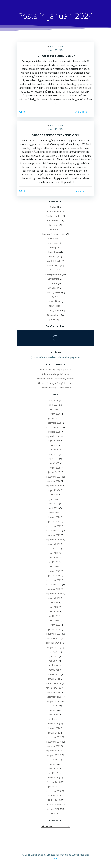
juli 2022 (54, 602)
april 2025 (54, 459)
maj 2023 (53, 558)
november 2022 (54, 584)
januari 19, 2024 (56, 129)
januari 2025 (54, 472)
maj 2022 (53, 611)
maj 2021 (53, 661)
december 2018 (54, 791)
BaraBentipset (54, 220)
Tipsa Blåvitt (54, 301)
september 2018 (53, 805)
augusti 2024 (54, 490)
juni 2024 (54, 499)
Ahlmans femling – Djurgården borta (56, 383)
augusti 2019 (53, 755)
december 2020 (54, 683)
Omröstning (53, 279)
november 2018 (53, 796)
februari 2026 (54, 414)
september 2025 (54, 436)
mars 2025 (54, 463)
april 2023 (53, 562)
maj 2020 (53, 715)
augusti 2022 (54, 598)
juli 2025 (54, 445)
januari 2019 (54, 787)
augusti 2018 (53, 809)
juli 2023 (53, 549)
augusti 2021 (53, 647)
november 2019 (54, 742)
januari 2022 (54, 629)
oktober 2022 (54, 589)
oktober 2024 (54, 481)
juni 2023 (54, 553)
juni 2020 (53, 710)
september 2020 (53, 697)
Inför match (53, 243)
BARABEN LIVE (54, 212)
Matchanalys (53, 265)
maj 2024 (54, 504)
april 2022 (53, 616)
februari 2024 (54, 517)
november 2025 (54, 427)
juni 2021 (54, 656)
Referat (54, 283)
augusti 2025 (54, 441)
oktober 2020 (54, 692)
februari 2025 (54, 468)
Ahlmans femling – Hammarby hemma (56, 379)
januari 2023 (54, 575)
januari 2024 (54, 521)
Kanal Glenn (54, 252)
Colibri (56, 859)
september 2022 (54, 593)
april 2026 (54, 405)
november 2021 (54, 634)
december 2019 (54, 737)
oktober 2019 (54, 746)
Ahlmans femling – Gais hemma (56, 388)
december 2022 (54, 580)
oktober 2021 (54, 638)
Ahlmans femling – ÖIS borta (56, 374)
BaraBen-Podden (54, 216)
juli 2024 (54, 495)
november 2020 (53, 688)
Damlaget (54, 225)
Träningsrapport (54, 310)
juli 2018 (54, 814)
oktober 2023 (54, 535)
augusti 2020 (53, 701)
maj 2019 (53, 769)
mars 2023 (54, 566)
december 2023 (54, 526)
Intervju (53, 247)
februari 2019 (53, 782)
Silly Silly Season (54, 292)
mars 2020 (53, 724)
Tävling (54, 297)
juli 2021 (53, 652)
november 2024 (54, 477)
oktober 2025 (54, 432)
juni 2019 (53, 764)
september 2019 (54, 751)
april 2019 (53, 773)
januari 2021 (54, 679)
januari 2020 (54, 733)
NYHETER (53, 270)
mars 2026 (54, 409)
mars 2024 (54, 513)
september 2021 (54, 643)
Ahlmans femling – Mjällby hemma (56, 370)
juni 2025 (54, 450)
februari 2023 (54, 571)
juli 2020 (53, 706)
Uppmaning (53, 319)
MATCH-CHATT (54, 261)
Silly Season (53, 288)
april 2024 (54, 508)
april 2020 (53, 719)
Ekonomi (54, 229)
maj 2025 (54, 454)
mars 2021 (54, 670)
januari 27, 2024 (56, 50)
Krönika (53, 256)
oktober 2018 (53, 800)
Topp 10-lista (54, 306)
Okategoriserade (53, 274)
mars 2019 (53, 778)
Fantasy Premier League (54, 234)
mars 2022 (54, 620)
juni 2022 (54, 607)
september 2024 (54, 486)
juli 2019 (53, 760)
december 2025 (54, 423)
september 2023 (54, 540)
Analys (53, 207)
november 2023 (54, 531)
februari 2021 (54, 674)
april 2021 (53, 665)
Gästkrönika (53, 238)
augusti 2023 (54, 544)
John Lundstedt (57, 46)
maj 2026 (54, 400)
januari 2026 (54, 418)
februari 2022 (54, 625)
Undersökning (54, 315)
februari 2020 (54, 728)
